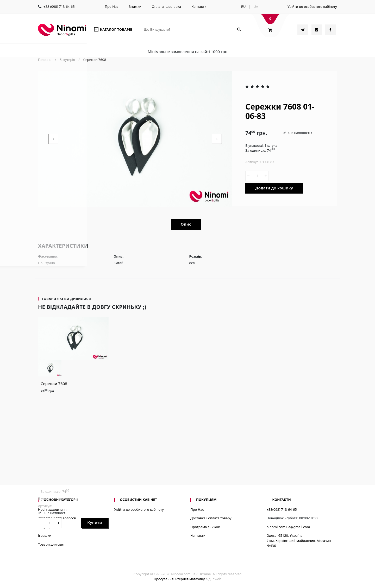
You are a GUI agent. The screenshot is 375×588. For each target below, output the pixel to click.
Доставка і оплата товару (211, 518)
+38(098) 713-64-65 (282, 509)
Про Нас (112, 7)
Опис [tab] (186, 224)
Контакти (199, 7)
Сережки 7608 (54, 384)
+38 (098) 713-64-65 (59, 7)
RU (243, 7)
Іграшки (45, 535)
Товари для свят (51, 544)
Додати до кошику (274, 188)
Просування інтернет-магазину (179, 579)
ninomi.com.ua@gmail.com (288, 527)
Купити (95, 522)
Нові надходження (53, 509)
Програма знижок (205, 527)
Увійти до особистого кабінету (312, 7)
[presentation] (53, 139)
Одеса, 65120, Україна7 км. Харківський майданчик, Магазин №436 (299, 541)
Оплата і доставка (166, 7)
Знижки (135, 7)
